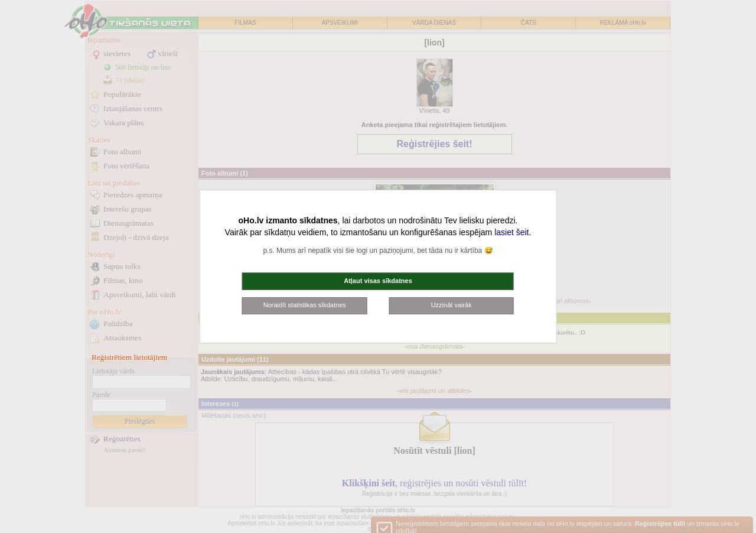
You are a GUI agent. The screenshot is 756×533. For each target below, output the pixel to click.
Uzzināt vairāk (452, 305)
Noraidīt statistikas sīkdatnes (305, 305)
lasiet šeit (511, 232)
